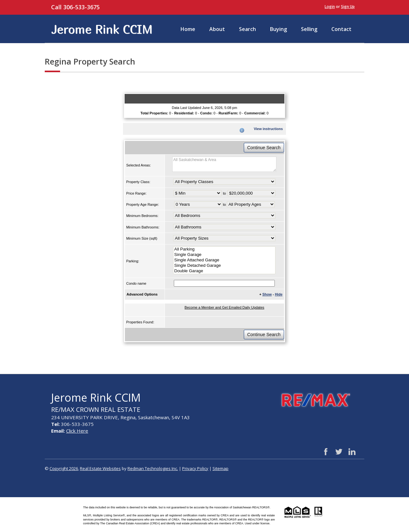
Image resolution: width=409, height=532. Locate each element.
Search (247, 29)
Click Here (77, 431)
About (217, 29)
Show (267, 294)
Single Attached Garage (224, 260)
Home (188, 29)
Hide (279, 294)
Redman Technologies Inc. (153, 468)
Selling (309, 29)
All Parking (224, 249)
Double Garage (224, 271)
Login (330, 7)
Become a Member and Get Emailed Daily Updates (224, 307)
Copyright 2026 (64, 468)
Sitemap (220, 468)
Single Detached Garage (224, 266)
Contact (341, 29)
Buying (278, 29)
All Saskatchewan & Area (224, 164)
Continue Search (264, 148)
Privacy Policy (195, 468)
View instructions (268, 129)
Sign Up (348, 7)
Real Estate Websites (100, 468)
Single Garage (224, 255)
